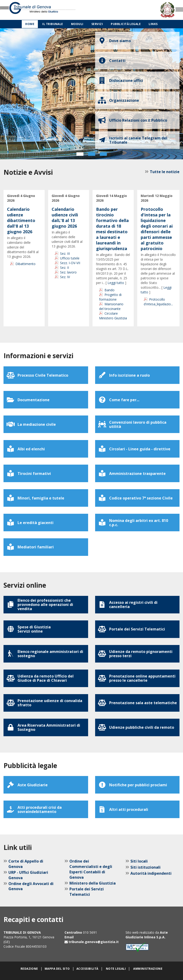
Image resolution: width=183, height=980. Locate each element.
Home (30, 24)
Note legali (116, 969)
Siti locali (139, 861)
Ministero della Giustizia (93, 883)
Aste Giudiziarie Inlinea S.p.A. (147, 935)
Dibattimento (25, 264)
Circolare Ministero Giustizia (113, 316)
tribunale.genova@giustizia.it (94, 942)
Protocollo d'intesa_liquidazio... (158, 302)
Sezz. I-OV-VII (70, 263)
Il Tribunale (53, 24)
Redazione (29, 969)
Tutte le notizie (165, 172)
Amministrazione (148, 969)
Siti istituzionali (145, 867)
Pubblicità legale (126, 24)
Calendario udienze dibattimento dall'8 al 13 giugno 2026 (21, 220)
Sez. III (65, 253)
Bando (109, 290)
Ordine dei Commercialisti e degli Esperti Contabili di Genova (91, 869)
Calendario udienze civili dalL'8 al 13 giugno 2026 (65, 218)
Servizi (97, 24)
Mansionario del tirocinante (111, 306)
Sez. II (65, 268)
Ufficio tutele (70, 258)
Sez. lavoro (68, 272)
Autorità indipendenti (151, 873)
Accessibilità (87, 969)
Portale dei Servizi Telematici (87, 892)
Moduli (77, 24)
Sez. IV (65, 277)
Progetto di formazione (110, 297)
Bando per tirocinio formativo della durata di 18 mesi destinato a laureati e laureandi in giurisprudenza (112, 229)
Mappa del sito (57, 969)
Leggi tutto (116, 283)
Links (153, 24)
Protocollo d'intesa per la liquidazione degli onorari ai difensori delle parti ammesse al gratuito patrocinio (157, 229)
